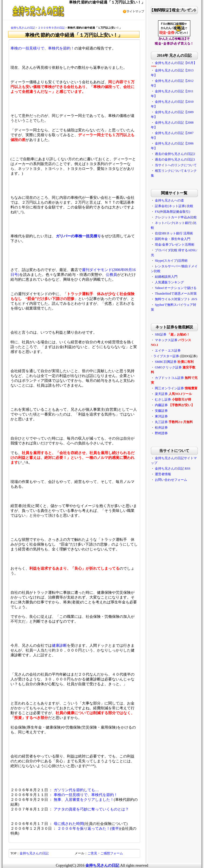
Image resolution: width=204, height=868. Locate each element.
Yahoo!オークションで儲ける (176, 288)
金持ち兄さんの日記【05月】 (176, 63)
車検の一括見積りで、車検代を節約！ (42, 48)
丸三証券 (161, 422)
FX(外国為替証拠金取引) (172, 212)
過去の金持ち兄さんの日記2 (175, 154)
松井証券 (161, 428)
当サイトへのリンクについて (176, 165)
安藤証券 (161, 411)
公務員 (111, 275)
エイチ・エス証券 (168, 351)
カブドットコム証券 (169, 378)
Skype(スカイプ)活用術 (171, 261)
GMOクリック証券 (168, 367)
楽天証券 (161, 394)
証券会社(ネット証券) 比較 (174, 206)
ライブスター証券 (166, 356)
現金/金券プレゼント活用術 (175, 245)
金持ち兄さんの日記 (23, 28)
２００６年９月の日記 (51, 28)
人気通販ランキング (169, 282)
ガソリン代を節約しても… (76, 790)
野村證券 (161, 433)
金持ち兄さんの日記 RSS (173, 469)
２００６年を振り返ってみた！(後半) (89, 829)
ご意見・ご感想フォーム (105, 853)
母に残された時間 (69, 824)
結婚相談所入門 (166, 277)
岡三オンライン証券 (169, 388)
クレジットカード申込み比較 (176, 217)
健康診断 (59, 646)
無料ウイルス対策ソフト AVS (176, 299)
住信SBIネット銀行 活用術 (174, 233)
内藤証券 (161, 405)
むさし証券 (163, 399)
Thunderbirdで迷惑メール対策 (176, 294)
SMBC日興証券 (166, 362)
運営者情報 (163, 474)
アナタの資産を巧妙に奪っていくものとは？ (91, 809)
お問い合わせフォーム (171, 480)
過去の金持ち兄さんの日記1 (175, 159)
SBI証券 (161, 334)
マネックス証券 (166, 340)
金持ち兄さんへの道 (169, 200)
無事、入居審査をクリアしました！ (84, 800)
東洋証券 (161, 416)
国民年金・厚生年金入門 (173, 239)
